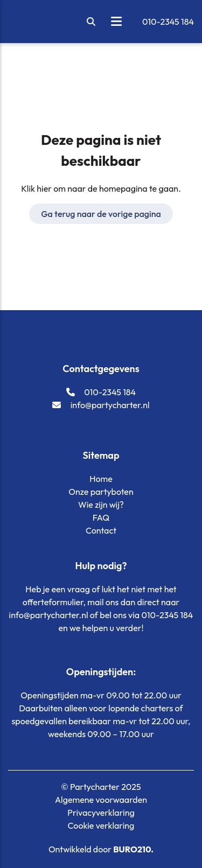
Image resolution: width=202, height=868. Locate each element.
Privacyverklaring (101, 813)
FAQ (101, 517)
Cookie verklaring (101, 825)
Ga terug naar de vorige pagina (101, 214)
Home (101, 479)
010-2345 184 (168, 22)
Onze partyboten (101, 492)
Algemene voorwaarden (101, 800)
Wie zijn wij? (101, 505)
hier (44, 188)
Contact (101, 530)
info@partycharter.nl (101, 405)
